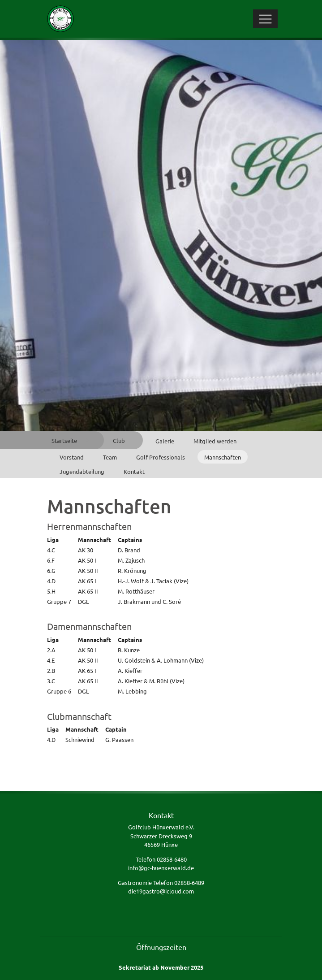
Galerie (165, 441)
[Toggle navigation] (265, 19)
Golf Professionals (161, 457)
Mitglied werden (215, 441)
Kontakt (134, 471)
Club (119, 440)
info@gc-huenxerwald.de (161, 868)
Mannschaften (223, 457)
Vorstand (72, 457)
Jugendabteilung (82, 471)
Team (110, 457)
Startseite (64, 440)
